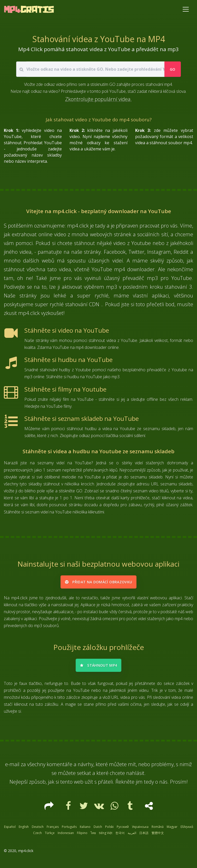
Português (69, 829)
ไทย (93, 835)
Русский (123, 829)
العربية (132, 835)
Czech (37, 835)
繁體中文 (158, 835)
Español (10, 829)
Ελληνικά (187, 829)
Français (53, 829)
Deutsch (38, 829)
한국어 (120, 835)
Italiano (85, 829)
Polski (109, 829)
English (24, 829)
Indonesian (66, 835)
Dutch (98, 829)
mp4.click (26, 853)
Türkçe (50, 835)
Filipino (82, 835)
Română (158, 829)
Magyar (172, 829)
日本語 (144, 835)
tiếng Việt (106, 835)
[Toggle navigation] (186, 9)
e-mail (12, 767)
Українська (140, 829)
